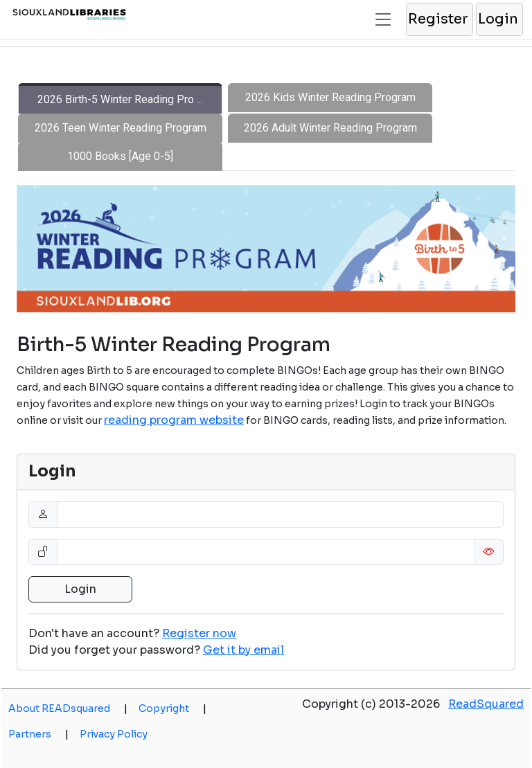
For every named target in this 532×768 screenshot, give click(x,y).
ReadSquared (486, 704)
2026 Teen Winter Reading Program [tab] (121, 128)
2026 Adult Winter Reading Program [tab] (330, 128)
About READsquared (68, 708)
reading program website (174, 420)
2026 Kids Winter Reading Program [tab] (330, 97)
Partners (38, 734)
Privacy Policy (114, 734)
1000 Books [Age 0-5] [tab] (120, 156)
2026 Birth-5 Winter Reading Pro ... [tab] (120, 99)
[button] (439, 19)
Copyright (172, 708)
